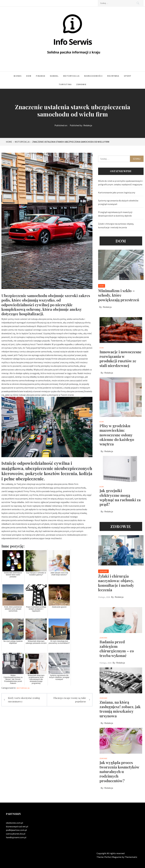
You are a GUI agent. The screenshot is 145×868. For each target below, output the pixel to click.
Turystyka (65, 84)
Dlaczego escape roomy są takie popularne (70, 700)
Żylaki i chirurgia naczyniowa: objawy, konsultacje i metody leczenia (116, 226)
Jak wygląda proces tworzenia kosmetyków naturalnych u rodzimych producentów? (119, 772)
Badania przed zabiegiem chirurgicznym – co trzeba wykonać (117, 649)
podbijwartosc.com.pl (16, 830)
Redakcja (88, 125)
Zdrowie (81, 84)
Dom (29, 76)
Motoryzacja (71, 76)
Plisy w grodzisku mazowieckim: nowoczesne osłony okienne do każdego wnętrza (117, 435)
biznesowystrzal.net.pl (17, 826)
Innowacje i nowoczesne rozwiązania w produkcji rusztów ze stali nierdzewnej (121, 359)
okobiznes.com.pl (15, 823)
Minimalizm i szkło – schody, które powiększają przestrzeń (119, 295)
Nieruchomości (93, 76)
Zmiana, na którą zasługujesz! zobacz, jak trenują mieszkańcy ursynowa (120, 709)
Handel (54, 76)
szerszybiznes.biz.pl (16, 834)
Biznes (18, 76)
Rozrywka (113, 76)
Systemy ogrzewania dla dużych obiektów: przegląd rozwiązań (118, 202)
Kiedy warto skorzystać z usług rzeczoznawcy (24, 700)
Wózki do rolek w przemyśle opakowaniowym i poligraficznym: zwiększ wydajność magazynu (121, 183)
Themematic (131, 857)
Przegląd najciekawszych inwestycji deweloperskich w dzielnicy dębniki (115, 214)
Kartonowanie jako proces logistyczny (117, 192)
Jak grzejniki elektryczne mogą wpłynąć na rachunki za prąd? (120, 497)
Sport (128, 76)
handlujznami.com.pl (16, 837)
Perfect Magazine (113, 857)
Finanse (41, 76)
